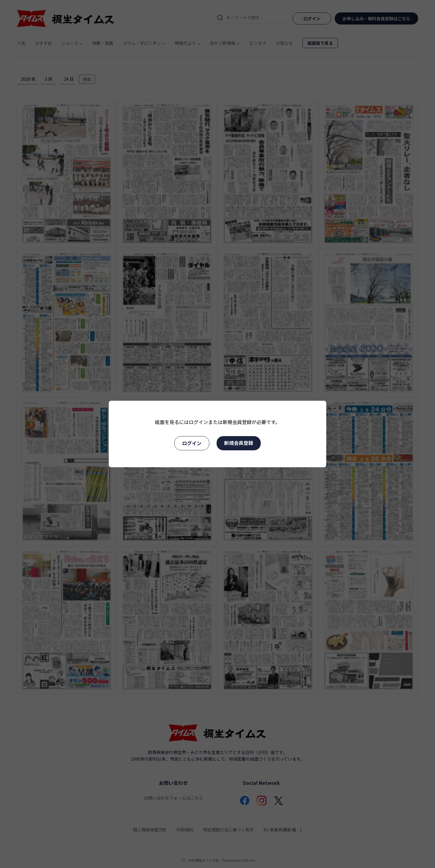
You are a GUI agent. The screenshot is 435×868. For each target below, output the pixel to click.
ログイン (192, 443)
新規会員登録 (239, 443)
